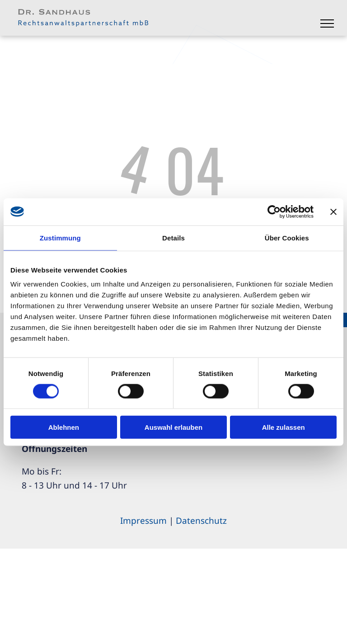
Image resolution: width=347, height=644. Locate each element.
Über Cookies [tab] (287, 237)
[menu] (327, 24)
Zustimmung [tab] (60, 237)
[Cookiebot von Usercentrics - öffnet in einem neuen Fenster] (274, 212)
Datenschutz (201, 521)
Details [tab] (173, 237)
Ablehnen (64, 427)
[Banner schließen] (333, 212)
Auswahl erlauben (173, 427)
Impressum (143, 521)
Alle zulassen (284, 427)
